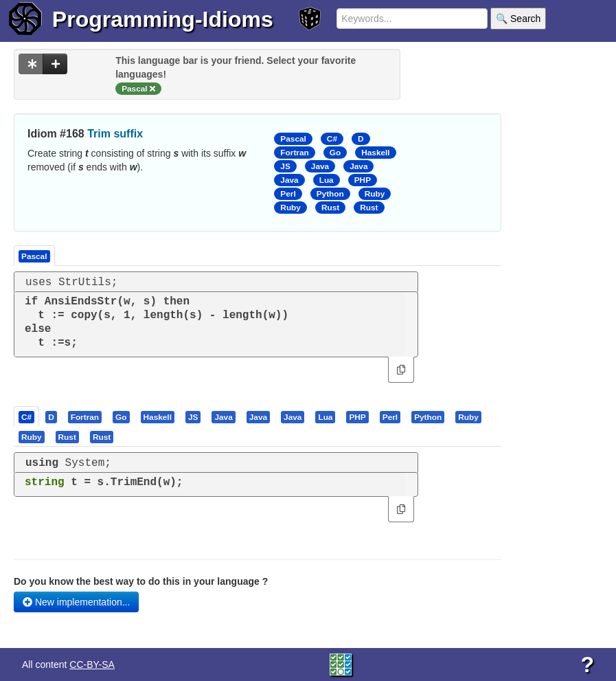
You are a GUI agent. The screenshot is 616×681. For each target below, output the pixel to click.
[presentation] (26, 416)
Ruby (375, 194)
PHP (363, 180)
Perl (288, 194)
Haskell (375, 153)
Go (335, 153)
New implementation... (76, 602)
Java (320, 166)
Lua (327, 180)
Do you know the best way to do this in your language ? (141, 581)
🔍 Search (518, 19)
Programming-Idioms (163, 19)
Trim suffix (115, 134)
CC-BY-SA (92, 665)
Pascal (293, 139)
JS (285, 166)
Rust (330, 208)
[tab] (27, 416)
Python (330, 194)
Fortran (294, 153)
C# (332, 139)
